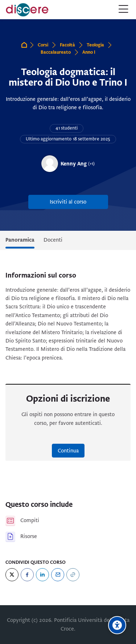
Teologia (95, 45)
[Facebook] (27, 575)
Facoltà (67, 45)
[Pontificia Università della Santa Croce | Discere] (27, 10)
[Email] (58, 575)
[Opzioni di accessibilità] (117, 625)
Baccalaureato (56, 52)
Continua (68, 451)
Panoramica (20, 240)
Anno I (89, 52)
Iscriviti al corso (68, 202)
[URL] (73, 575)
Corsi (43, 45)
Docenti (53, 240)
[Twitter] (12, 575)
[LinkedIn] (42, 575)
